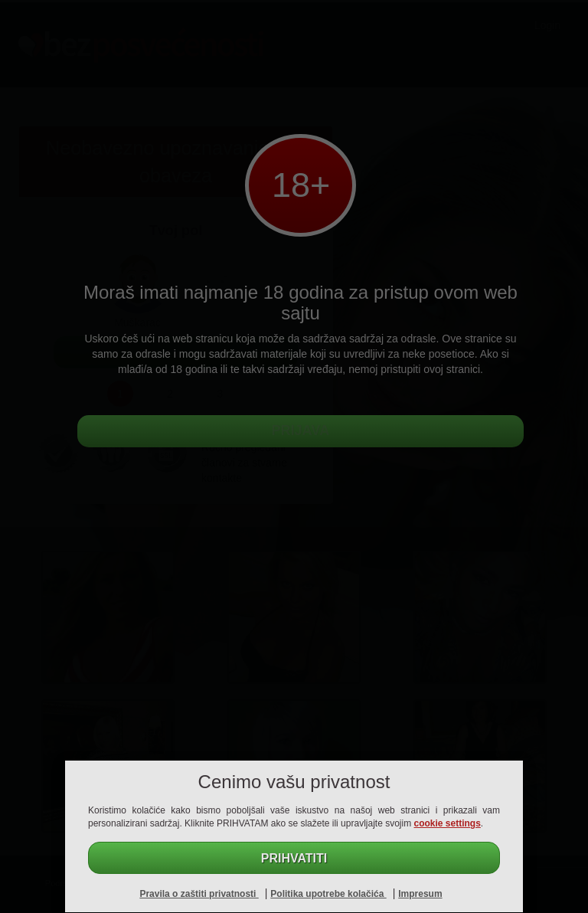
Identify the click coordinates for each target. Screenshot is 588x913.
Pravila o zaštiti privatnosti (199, 894)
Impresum (420, 894)
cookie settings (448, 823)
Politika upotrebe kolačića (328, 894)
